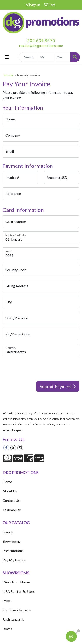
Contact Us (11, 500)
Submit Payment (58, 386)
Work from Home (16, 582)
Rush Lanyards (13, 619)
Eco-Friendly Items (17, 610)
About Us (10, 491)
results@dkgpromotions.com (41, 45)
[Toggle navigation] (7, 57)
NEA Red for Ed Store (19, 591)
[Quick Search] (28, 57)
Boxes (7, 629)
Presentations (13, 551)
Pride (7, 601)
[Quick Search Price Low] (46, 57)
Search (8, 532)
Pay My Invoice (14, 560)
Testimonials (12, 510)
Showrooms (11, 541)
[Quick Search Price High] (62, 57)
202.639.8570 (41, 40)
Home (8, 75)
